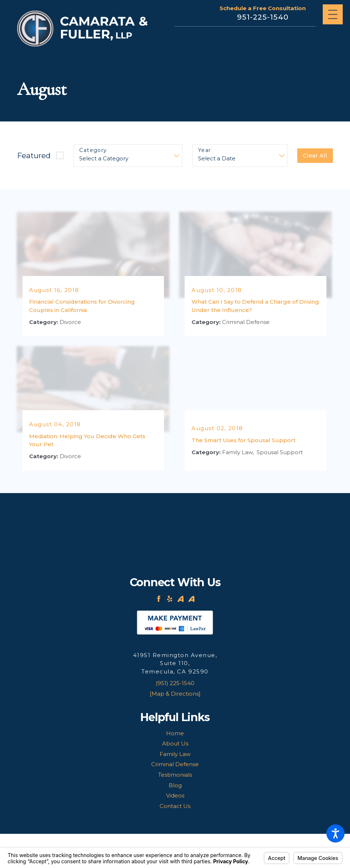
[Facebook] (159, 599)
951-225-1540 (263, 17)
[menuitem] (175, 734)
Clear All (315, 155)
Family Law (175, 754)
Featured (34, 155)
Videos (175, 795)
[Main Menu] (333, 14)
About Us (175, 743)
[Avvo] (181, 599)
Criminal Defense (175, 764)
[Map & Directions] (175, 694)
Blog (175, 785)
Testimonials (175, 775)
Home (175, 733)
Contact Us (175, 806)
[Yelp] (170, 599)
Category (93, 150)
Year (205, 150)
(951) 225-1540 (175, 683)
